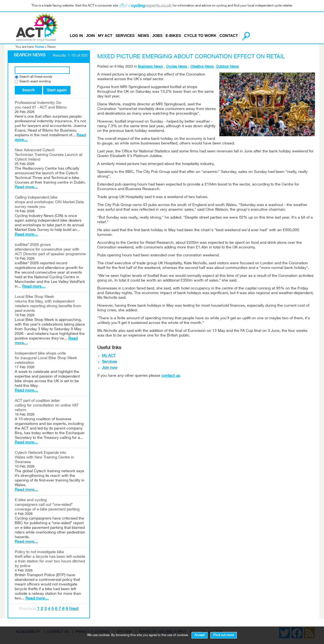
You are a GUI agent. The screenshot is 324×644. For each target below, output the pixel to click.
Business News (150, 67)
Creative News (202, 67)
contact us (171, 376)
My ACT (105, 36)
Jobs (157, 36)
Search (29, 90)
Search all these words (36, 77)
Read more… (26, 187)
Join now (110, 368)
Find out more (224, 635)
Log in (76, 36)
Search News (30, 56)
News (143, 36)
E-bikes (173, 36)
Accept (200, 635)
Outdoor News (227, 67)
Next (74, 609)
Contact (229, 36)
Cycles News (177, 67)
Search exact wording (35, 82)
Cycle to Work (200, 36)
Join (91, 36)
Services (125, 36)
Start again (57, 90)
